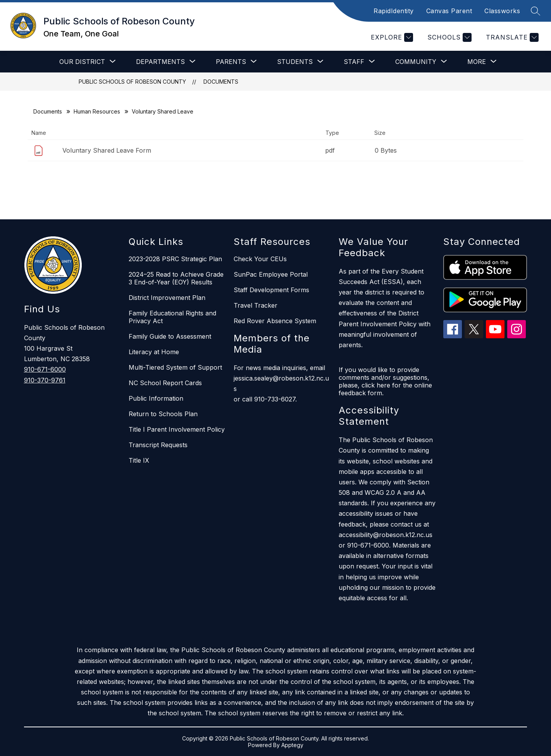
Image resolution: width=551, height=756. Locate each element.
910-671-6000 (45, 369)
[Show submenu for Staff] (354, 62)
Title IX (139, 460)
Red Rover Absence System (275, 321)
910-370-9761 (45, 380)
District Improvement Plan (167, 298)
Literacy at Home (154, 352)
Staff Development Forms (271, 290)
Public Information (156, 398)
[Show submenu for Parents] (231, 62)
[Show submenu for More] (477, 62)
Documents (221, 82)
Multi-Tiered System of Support (175, 367)
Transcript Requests (158, 445)
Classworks (502, 11)
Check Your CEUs (260, 259)
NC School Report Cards (165, 383)
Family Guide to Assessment (170, 336)
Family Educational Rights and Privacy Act (172, 317)
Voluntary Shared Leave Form (107, 150)
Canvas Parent (449, 11)
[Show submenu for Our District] (82, 62)
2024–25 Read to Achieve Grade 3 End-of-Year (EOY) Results (176, 278)
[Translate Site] (511, 37)
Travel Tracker (256, 305)
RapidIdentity (394, 11)
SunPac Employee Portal (271, 274)
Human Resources (97, 111)
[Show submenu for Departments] (160, 62)
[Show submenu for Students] (295, 62)
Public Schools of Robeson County (132, 82)
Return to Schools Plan (163, 414)
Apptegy (292, 745)
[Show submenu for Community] (416, 62)
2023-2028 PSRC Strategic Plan (175, 259)
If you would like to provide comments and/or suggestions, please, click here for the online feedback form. (385, 381)
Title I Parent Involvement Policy (177, 429)
